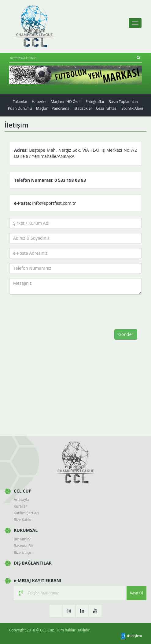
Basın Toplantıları (123, 102)
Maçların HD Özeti (66, 102)
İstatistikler (83, 108)
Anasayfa (22, 499)
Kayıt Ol (136, 593)
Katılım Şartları (26, 513)
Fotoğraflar (95, 102)
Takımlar (20, 102)
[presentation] (60, 311)
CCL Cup (47, 630)
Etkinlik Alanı (132, 108)
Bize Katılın (23, 520)
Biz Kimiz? (22, 539)
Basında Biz (24, 546)
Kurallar (20, 506)
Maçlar (42, 108)
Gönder (126, 334)
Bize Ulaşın (23, 553)
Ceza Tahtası (107, 108)
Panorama (61, 108)
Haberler (39, 102)
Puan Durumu (20, 108)
